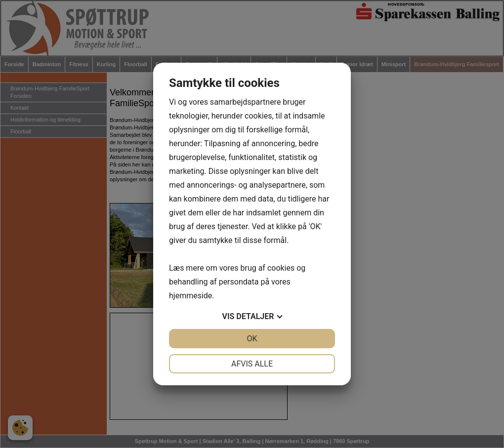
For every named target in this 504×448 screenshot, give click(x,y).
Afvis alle (252, 364)
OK (252, 339)
